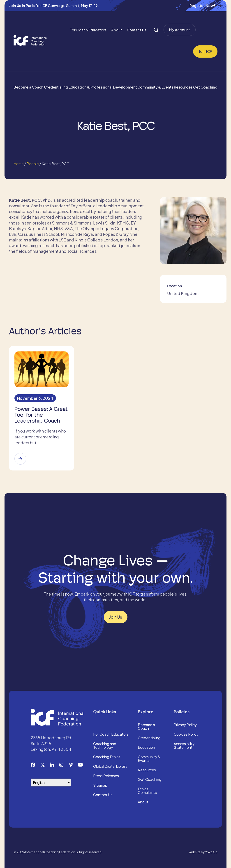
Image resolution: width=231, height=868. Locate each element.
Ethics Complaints (147, 791)
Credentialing (56, 87)
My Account (180, 30)
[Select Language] (51, 783)
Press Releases (106, 776)
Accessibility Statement (184, 746)
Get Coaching (205, 87)
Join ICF (205, 51)
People (33, 164)
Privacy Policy (185, 725)
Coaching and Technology (105, 746)
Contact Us (137, 30)
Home (19, 164)
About (117, 30)
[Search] (156, 30)
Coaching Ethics (107, 757)
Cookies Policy (186, 735)
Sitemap (100, 786)
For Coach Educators (88, 30)
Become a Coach (28, 87)
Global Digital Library (110, 767)
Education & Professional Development (103, 87)
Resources (183, 87)
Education (146, 748)
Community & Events (155, 87)
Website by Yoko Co (203, 852)
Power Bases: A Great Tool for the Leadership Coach (41, 415)
